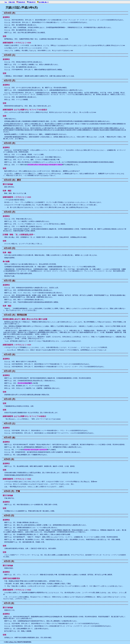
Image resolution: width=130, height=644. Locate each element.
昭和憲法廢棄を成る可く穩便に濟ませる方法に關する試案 (25, 319)
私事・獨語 (7, 191)
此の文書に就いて (44, 2)
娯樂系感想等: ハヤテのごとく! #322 (17, 590)
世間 (4, 36)
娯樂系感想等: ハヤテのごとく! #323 (17, 479)
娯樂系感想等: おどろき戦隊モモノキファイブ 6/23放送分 (25, 110)
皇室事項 (6, 17)
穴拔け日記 (12, 2)
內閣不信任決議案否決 (11, 578)
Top (6, 2)
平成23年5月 (21, 2)
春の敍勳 (6, 261)
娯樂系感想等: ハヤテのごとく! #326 (17, 43)
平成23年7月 (32, 2)
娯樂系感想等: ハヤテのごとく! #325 (17, 197)
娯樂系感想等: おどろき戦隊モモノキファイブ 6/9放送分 (24, 416)
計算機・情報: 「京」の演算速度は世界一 (19, 235)
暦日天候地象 (8, 184)
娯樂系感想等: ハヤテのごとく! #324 (17, 345)
